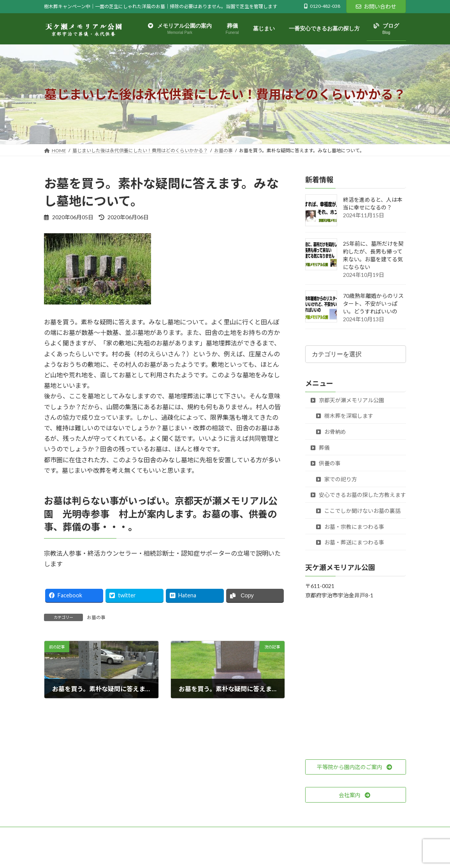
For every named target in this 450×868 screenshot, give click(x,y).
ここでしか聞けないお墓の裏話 (358, 511)
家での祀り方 (337, 479)
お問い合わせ (376, 6)
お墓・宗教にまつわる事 (350, 527)
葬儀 (320, 448)
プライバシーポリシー (75, 834)
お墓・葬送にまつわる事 (350, 542)
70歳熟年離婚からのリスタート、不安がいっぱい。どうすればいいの (373, 304)
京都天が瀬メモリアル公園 (347, 400)
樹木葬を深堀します (345, 416)
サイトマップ (127, 834)
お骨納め (331, 432)
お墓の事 (96, 617)
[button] (356, 767)
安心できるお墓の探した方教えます (358, 495)
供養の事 (326, 463)
